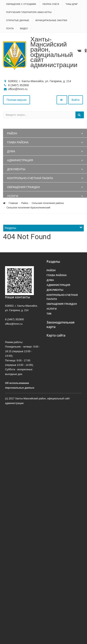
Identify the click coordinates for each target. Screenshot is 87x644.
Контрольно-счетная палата (30, 178)
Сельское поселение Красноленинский (28, 208)
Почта (10, 28)
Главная (13, 203)
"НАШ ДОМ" (72, 4)
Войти (76, 100)
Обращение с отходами (21, 4)
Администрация (20, 160)
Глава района (18, 142)
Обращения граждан (24, 187)
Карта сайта (56, 335)
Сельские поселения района (48, 203)
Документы (16, 169)
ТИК (49, 314)
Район (12, 133)
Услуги (13, 196)
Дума (11, 151)
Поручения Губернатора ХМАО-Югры (29, 12)
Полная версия (17, 100)
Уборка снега (51, 4)
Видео (24, 28)
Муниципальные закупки (51, 20)
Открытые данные (18, 20)
